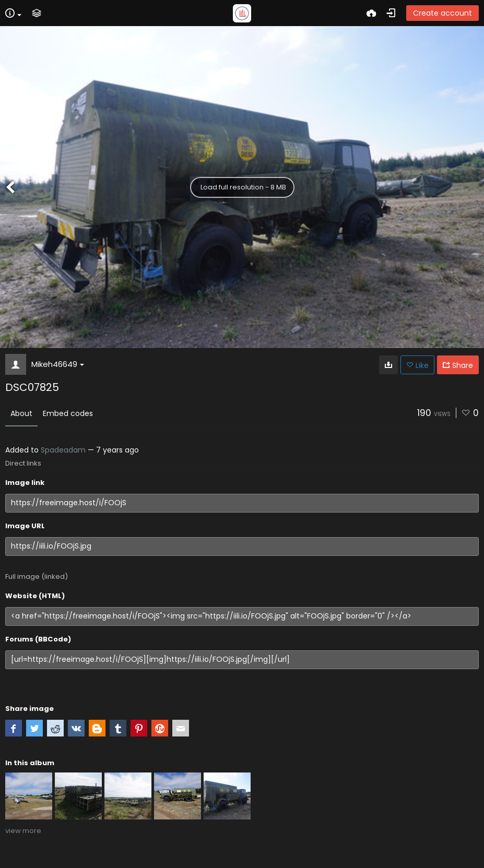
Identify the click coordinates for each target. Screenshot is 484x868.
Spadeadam (63, 450)
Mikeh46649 (58, 364)
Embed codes (68, 413)
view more (23, 831)
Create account (442, 13)
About (21, 413)
